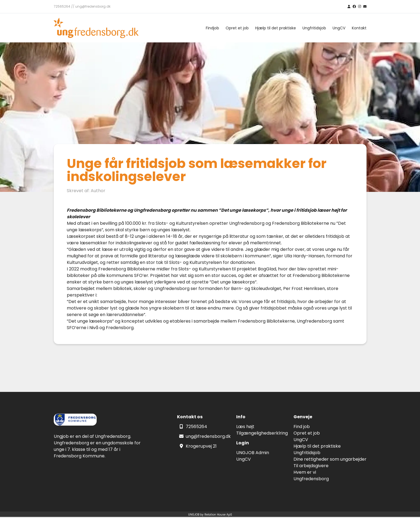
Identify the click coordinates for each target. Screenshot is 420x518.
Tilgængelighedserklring (262, 433)
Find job (302, 427)
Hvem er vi (305, 472)
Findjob (212, 28)
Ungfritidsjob (314, 28)
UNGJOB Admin (253, 453)
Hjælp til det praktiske (276, 28)
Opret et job (237, 28)
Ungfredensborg (311, 479)
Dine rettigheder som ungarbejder (330, 459)
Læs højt (245, 427)
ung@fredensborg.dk (208, 436)
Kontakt (359, 28)
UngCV (339, 28)
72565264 (196, 427)
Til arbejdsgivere (311, 466)
